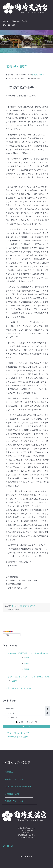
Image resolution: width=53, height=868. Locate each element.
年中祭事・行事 (42, 653)
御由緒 (27, 663)
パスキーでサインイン (26, 722)
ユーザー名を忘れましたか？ (18, 737)
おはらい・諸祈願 (13, 677)
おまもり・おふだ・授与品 (32, 677)
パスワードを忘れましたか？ (18, 733)
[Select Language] (12, 635)
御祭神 (27, 658)
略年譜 (27, 669)
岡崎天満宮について (27, 653)
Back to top (26, 857)
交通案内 (46, 677)
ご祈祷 (14, 681)
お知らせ (15, 653)
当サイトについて (24, 688)
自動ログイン (11, 717)
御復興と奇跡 (16, 67)
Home (8, 653)
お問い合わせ (11, 688)
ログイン (26, 726)
